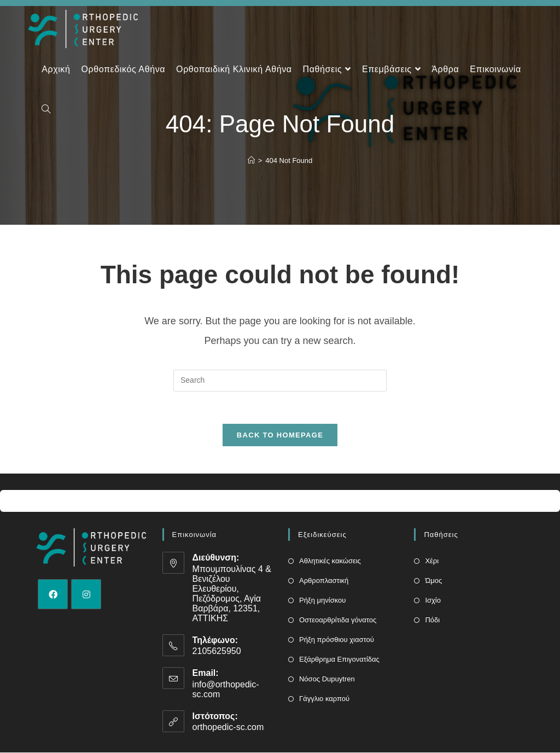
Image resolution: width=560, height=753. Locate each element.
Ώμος (433, 581)
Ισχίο (433, 601)
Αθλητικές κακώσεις (330, 561)
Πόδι (432, 620)
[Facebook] (53, 595)
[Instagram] (86, 595)
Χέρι (432, 561)
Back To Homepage (280, 436)
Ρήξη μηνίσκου (322, 601)
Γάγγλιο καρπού (324, 699)
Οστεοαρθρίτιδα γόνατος (338, 620)
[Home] (251, 160)
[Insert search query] (280, 381)
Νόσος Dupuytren (327, 679)
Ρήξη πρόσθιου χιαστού (337, 640)
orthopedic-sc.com (228, 728)
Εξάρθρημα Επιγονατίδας (339, 660)
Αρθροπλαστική (324, 581)
